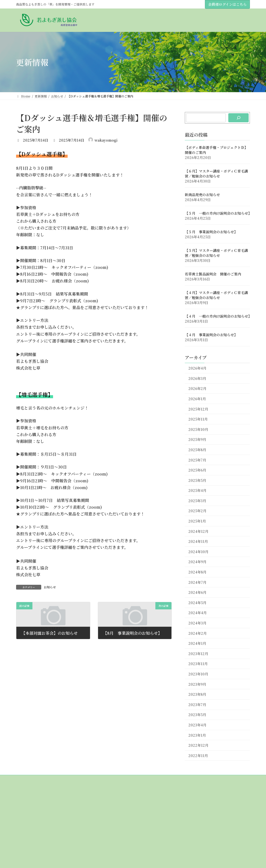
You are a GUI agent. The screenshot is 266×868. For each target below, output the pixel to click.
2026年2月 (197, 389)
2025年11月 (198, 419)
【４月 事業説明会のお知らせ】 (211, 335)
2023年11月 (198, 664)
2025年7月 (197, 460)
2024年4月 (197, 613)
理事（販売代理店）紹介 (39, 817)
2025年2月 (197, 511)
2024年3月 (197, 623)
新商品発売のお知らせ (202, 195)
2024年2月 (197, 633)
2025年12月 (198, 409)
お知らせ (50, 587)
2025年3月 (197, 501)
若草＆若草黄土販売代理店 (40, 825)
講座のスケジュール (36, 843)
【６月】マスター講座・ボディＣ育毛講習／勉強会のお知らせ (216, 174)
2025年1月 (197, 521)
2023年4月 (197, 725)
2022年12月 (198, 745)
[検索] (238, 118)
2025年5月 (197, 480)
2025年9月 (197, 440)
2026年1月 (197, 399)
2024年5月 (197, 603)
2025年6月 (197, 470)
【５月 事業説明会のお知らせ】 (211, 232)
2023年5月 (197, 715)
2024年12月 (198, 531)
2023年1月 (197, 735)
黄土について (28, 860)
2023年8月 (197, 695)
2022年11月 (198, 756)
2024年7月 (197, 582)
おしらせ (25, 834)
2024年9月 (197, 562)
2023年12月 (198, 654)
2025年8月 (197, 450)
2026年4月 (197, 368)
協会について (28, 808)
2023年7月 (197, 705)
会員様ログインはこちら (227, 4)
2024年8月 (197, 572)
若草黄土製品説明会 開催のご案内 (213, 274)
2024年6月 (197, 593)
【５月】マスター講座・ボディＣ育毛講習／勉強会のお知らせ (216, 253)
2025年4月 (197, 491)
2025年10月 (198, 429)
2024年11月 (198, 542)
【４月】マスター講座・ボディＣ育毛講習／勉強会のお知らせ (216, 295)
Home (24, 799)
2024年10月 (198, 552)
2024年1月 (197, 644)
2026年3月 (197, 378)
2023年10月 (198, 674)
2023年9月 (197, 684)
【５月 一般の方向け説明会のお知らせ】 (218, 213)
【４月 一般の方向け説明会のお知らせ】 (218, 316)
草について (27, 852)
